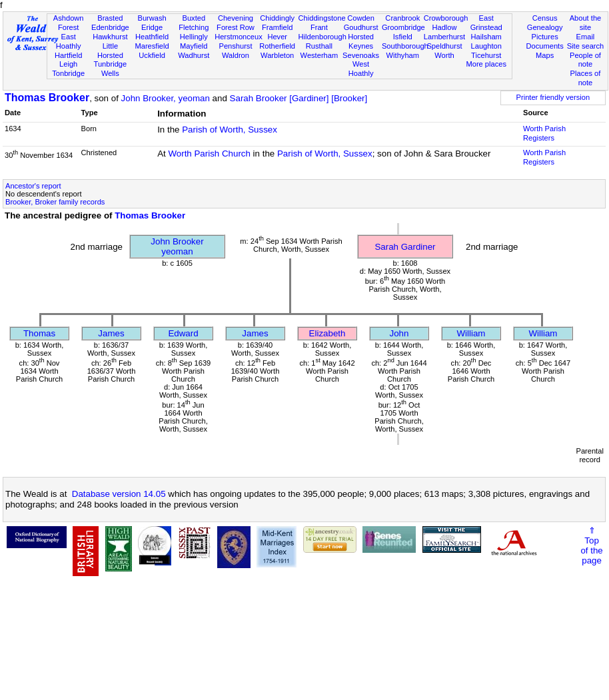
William (471, 333)
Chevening (236, 18)
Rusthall (319, 46)
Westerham (319, 55)
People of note (585, 60)
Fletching (194, 27)
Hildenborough (322, 37)
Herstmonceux (239, 37)
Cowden (361, 18)
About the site (586, 23)
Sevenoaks (361, 55)
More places (486, 64)
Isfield (403, 37)
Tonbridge (68, 73)
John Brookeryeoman (177, 246)
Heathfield (152, 37)
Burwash (152, 18)
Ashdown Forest (69, 23)
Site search (586, 46)
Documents (545, 46)
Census (545, 18)
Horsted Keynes (361, 41)
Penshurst (235, 46)
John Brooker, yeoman (166, 98)
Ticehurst (486, 55)
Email (586, 37)
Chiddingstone (322, 18)
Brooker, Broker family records (55, 202)
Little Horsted (110, 51)
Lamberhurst (444, 37)
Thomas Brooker (47, 98)
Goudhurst (361, 27)
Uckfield (152, 55)
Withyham (403, 55)
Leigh (68, 64)
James (111, 333)
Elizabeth (327, 333)
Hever (277, 37)
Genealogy (545, 27)
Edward (183, 333)
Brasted (110, 18)
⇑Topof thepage (591, 545)
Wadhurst (194, 55)
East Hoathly (69, 41)
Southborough (405, 46)
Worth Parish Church (209, 154)
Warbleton (277, 55)
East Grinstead (486, 23)
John (399, 333)
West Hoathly (361, 69)
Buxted (194, 18)
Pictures (545, 37)
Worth (444, 55)
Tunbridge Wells (111, 69)
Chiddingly (277, 18)
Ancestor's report (33, 186)
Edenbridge (110, 27)
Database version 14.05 (119, 494)
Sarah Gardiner (405, 247)
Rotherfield (277, 46)
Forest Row (236, 27)
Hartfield (68, 55)
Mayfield (194, 46)
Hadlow (444, 27)
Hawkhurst (110, 37)
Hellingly (194, 37)
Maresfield (152, 46)
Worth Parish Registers (544, 133)
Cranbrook (402, 18)
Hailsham (486, 37)
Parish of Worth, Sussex (230, 130)
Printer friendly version (553, 97)
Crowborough (446, 18)
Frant (319, 27)
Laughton (486, 46)
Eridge (152, 27)
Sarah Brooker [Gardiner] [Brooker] (299, 98)
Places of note (586, 78)
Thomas (39, 333)
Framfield (277, 27)
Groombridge (403, 27)
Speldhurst (444, 46)
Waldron (236, 55)
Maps (545, 55)
